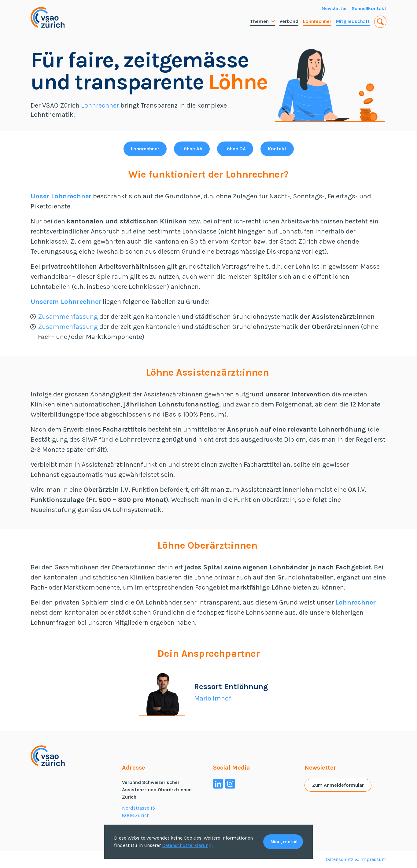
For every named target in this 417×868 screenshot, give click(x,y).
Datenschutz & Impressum (356, 859)
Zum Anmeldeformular (338, 785)
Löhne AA (192, 149)
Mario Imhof (213, 698)
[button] (380, 22)
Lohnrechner (317, 21)
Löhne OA (235, 149)
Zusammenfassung (68, 317)
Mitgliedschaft (353, 21)
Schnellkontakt (369, 8)
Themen (262, 21)
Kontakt (277, 149)
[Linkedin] (218, 784)
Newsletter (334, 8)
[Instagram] (230, 784)
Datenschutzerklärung (187, 845)
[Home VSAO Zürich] (48, 17)
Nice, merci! (284, 842)
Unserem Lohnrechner (66, 302)
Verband (289, 21)
